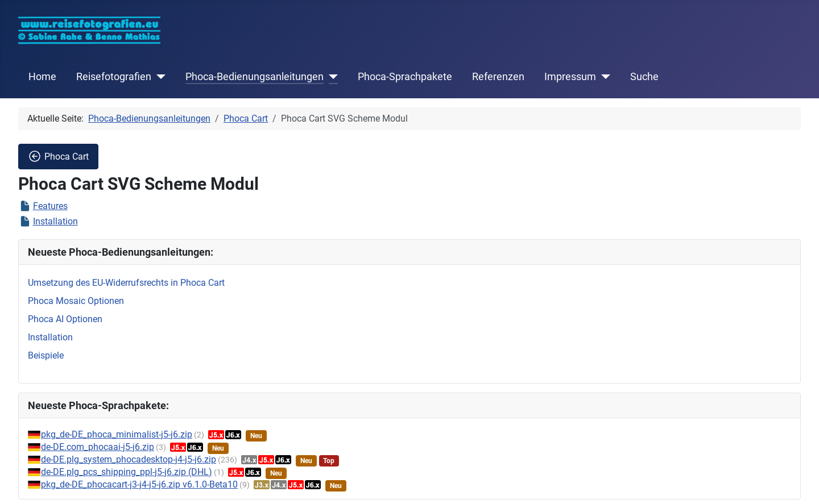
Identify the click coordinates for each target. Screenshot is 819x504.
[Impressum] (603, 77)
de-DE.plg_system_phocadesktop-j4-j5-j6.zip (129, 459)
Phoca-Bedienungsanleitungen (255, 77)
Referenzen (498, 77)
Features (50, 206)
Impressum (570, 77)
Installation (55, 221)
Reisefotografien (114, 77)
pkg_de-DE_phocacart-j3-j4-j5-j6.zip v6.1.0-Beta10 (139, 484)
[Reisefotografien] (158, 77)
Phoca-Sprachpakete (405, 77)
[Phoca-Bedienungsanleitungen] (331, 77)
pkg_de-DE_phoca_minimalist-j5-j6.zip (117, 434)
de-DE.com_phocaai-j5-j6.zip (98, 447)
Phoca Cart (58, 156)
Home (42, 77)
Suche (644, 77)
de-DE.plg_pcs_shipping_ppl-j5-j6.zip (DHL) (127, 472)
